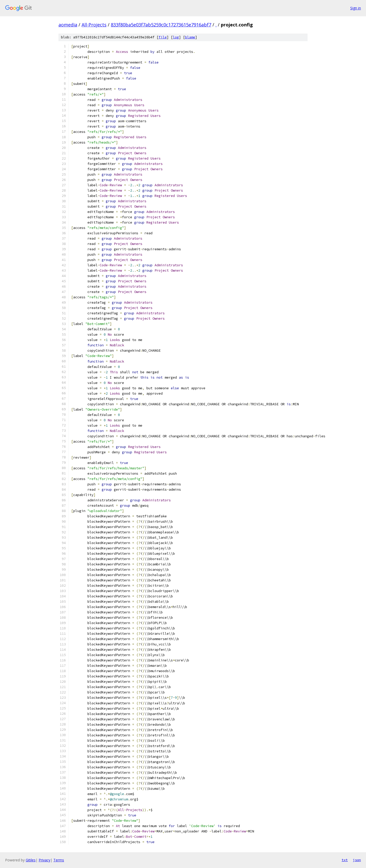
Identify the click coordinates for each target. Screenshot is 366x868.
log (176, 37)
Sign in (356, 8)
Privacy (44, 860)
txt (345, 860)
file (163, 37)
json (357, 860)
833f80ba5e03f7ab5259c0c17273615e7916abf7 (161, 25)
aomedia (68, 25)
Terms (59, 860)
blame (190, 37)
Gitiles (31, 860)
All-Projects (94, 25)
